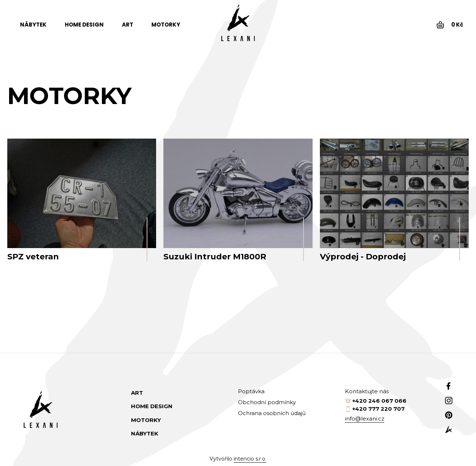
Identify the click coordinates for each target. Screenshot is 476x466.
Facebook (449, 386)
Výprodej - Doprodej (363, 257)
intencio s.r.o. (250, 459)
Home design (84, 25)
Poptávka (251, 391)
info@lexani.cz (365, 419)
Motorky (166, 25)
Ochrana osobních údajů (272, 413)
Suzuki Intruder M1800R (215, 257)
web (449, 430)
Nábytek (33, 25)
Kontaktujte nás (367, 391)
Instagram (449, 401)
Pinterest (449, 415)
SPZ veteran (33, 257)
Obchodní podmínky (267, 402)
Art (128, 25)
